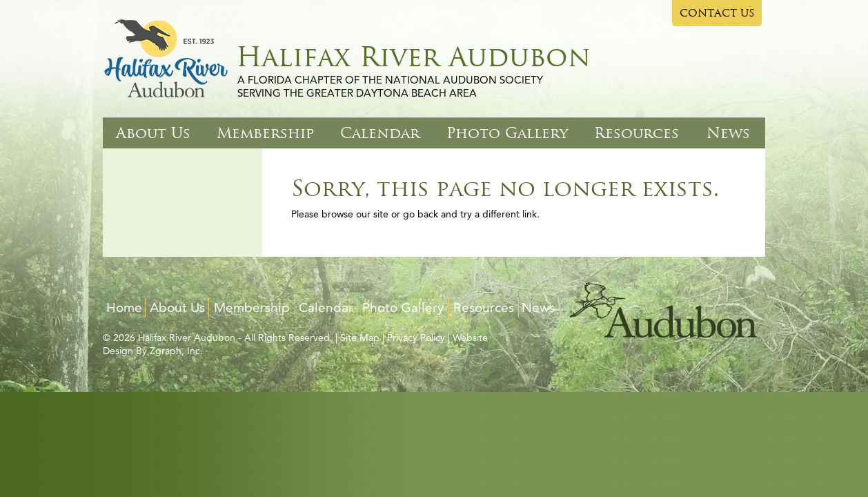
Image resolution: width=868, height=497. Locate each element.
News (728, 133)
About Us (153, 133)
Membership (265, 133)
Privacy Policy (416, 338)
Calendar (380, 133)
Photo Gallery (507, 133)
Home (124, 308)
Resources (637, 133)
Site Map (360, 338)
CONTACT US (717, 13)
